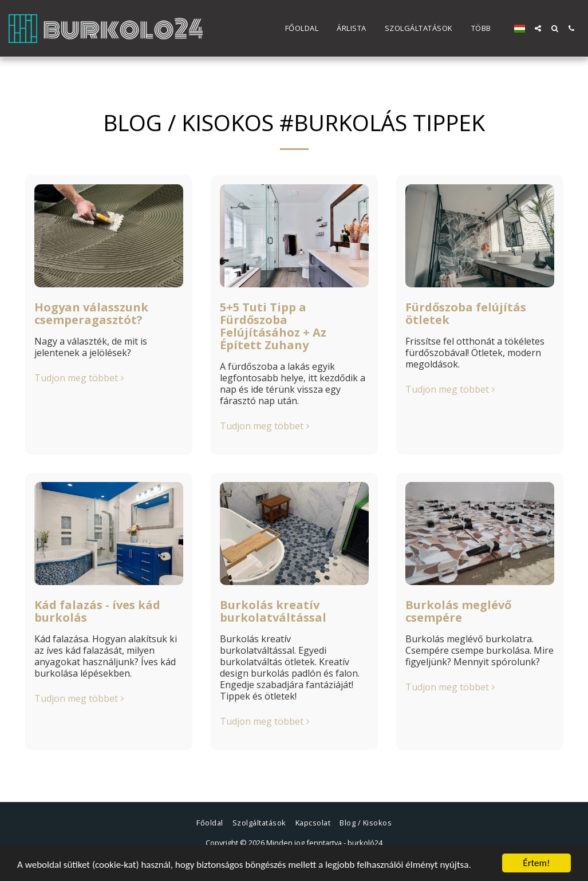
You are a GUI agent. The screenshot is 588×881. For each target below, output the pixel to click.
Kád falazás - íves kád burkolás (97, 611)
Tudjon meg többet (81, 378)
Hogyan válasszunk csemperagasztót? (91, 313)
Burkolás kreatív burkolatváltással (273, 611)
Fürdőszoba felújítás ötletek (466, 313)
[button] (538, 28)
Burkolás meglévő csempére (458, 611)
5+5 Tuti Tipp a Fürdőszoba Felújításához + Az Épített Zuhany (273, 326)
